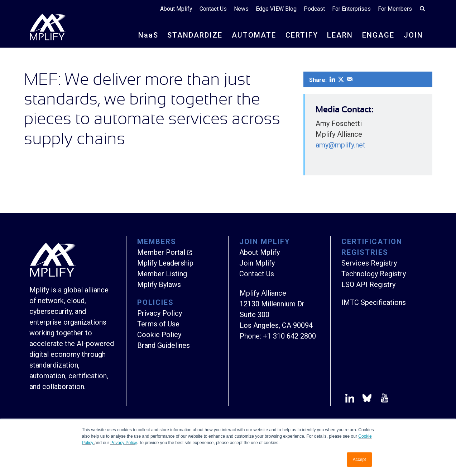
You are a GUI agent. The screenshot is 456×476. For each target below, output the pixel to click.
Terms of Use (158, 324)
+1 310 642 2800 (289, 336)
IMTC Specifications (374, 302)
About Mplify (176, 9)
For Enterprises (351, 9)
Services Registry (369, 263)
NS (148, 35)
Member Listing (162, 274)
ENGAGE (378, 35)
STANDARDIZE (195, 35)
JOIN (413, 35)
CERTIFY (302, 35)
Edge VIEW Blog (276, 9)
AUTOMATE (254, 35)
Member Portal (161, 252)
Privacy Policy (124, 443)
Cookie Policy (159, 335)
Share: (318, 80)
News (241, 9)
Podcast (314, 9)
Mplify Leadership (165, 263)
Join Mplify (257, 263)
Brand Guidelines (164, 345)
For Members (395, 9)
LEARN (340, 35)
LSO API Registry (368, 285)
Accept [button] (359, 460)
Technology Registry (374, 274)
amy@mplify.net (340, 145)
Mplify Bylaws (159, 285)
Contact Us (213, 9)
